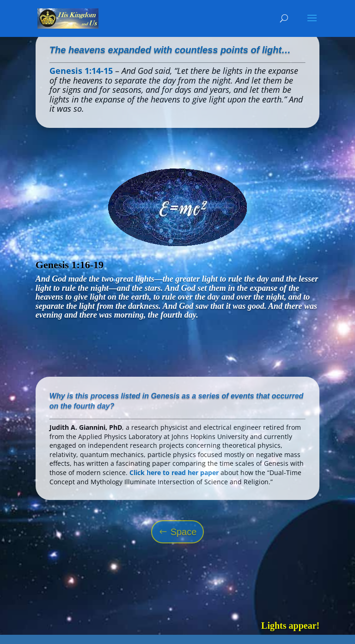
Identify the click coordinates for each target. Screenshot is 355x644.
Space (184, 532)
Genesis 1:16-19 (70, 265)
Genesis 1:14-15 (81, 71)
